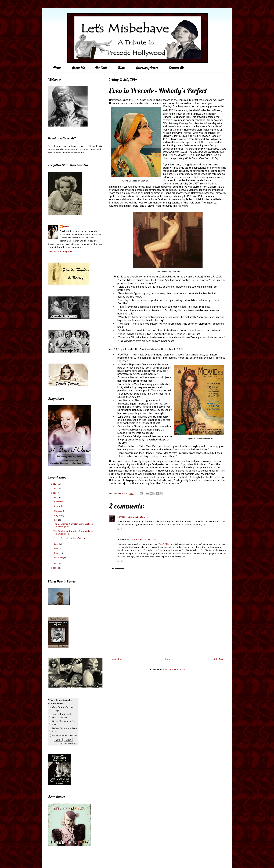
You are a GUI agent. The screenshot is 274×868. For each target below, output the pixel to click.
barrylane (122, 517)
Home (57, 68)
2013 (54, 564)
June (57, 544)
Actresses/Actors (147, 68)
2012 (54, 568)
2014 (54, 498)
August (58, 516)
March (57, 553)
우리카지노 (163, 544)
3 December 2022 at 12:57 (143, 539)
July (56, 520)
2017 (54, 484)
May (57, 549)
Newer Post (117, 659)
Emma (66, 227)
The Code (101, 68)
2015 (54, 493)
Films (121, 68)
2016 (54, 489)
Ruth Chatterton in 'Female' (65, 735)
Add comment (117, 569)
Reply (120, 529)
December (59, 502)
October (58, 511)
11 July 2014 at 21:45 (138, 517)
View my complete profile (60, 252)
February (59, 558)
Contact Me (176, 68)
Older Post (218, 659)
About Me (78, 68)
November (60, 506)
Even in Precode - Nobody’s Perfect (70, 538)
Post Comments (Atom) (174, 669)
